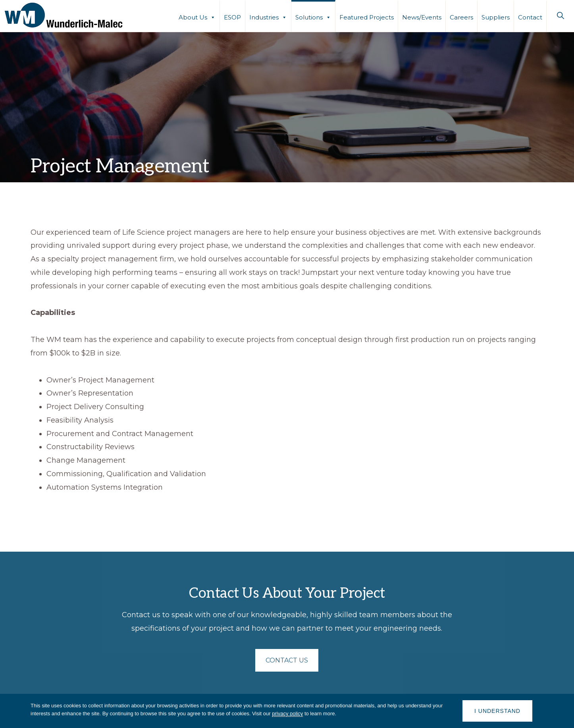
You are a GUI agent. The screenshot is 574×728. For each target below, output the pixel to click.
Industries (268, 17)
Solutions (313, 17)
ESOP (232, 17)
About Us (197, 17)
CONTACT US (287, 660)
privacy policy (287, 714)
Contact (530, 17)
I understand (497, 711)
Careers (461, 17)
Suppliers (496, 17)
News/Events (422, 17)
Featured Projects (367, 17)
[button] (560, 15)
